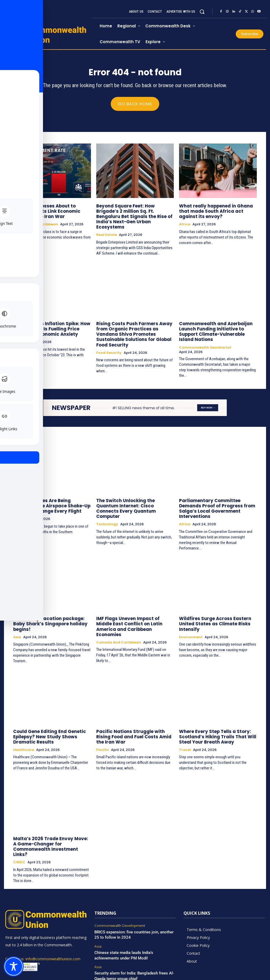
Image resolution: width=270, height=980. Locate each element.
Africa (185, 224)
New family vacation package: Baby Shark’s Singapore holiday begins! (51, 601)
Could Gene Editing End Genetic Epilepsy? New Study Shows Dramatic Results (46, 709)
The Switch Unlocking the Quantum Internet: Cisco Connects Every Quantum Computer (133, 492)
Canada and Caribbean (36, 224)
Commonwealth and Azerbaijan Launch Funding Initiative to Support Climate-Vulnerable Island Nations (218, 322)
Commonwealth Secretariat (205, 334)
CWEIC (19, 827)
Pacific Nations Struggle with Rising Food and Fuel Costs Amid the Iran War (134, 709)
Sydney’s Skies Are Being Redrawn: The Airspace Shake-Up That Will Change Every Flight (50, 492)
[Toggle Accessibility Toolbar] (14, 966)
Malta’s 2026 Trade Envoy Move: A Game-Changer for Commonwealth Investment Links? (51, 815)
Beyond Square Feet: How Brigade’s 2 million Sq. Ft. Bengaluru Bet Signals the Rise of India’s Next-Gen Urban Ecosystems (134, 214)
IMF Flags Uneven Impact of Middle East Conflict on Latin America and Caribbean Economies (133, 603)
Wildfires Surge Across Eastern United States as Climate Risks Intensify (212, 603)
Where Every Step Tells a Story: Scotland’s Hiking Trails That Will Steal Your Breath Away (214, 709)
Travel (185, 722)
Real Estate (107, 229)
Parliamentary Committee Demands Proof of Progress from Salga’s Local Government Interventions (218, 492)
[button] (202, 12)
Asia (17, 611)
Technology (107, 504)
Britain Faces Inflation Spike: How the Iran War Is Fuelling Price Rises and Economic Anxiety (49, 322)
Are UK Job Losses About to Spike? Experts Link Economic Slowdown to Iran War (50, 212)
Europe (20, 334)
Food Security (109, 339)
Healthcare (24, 722)
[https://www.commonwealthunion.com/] (49, 34)
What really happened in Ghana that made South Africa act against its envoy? (218, 212)
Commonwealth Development (118, 890)
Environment (191, 616)
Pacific (103, 722)
